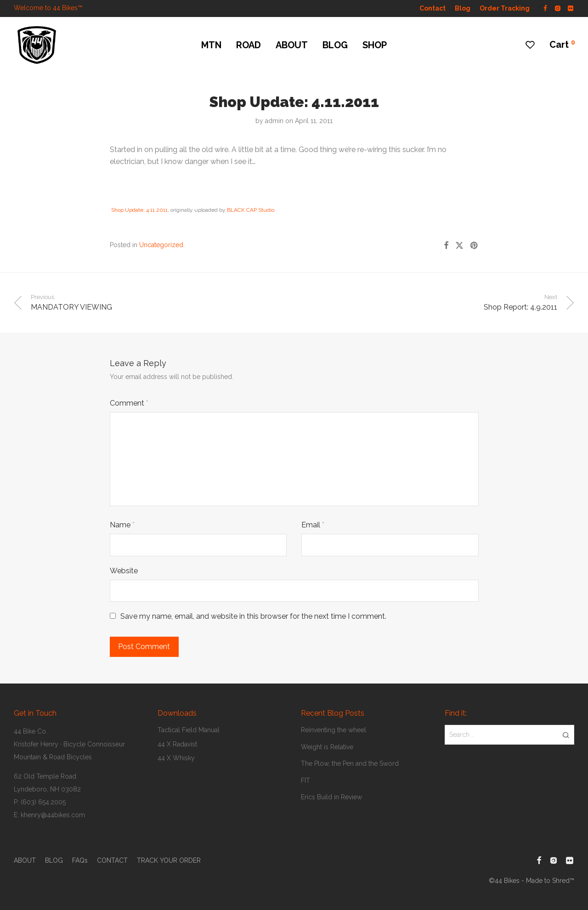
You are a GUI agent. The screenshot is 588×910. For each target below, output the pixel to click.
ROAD (249, 45)
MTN (211, 45)
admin (274, 121)
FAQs (80, 860)
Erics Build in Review (331, 797)
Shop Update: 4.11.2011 (139, 210)
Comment (129, 403)
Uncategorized (161, 245)
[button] (566, 735)
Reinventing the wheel (334, 730)
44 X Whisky (176, 758)
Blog (463, 8)
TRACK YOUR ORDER (169, 860)
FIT (305, 780)
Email (313, 525)
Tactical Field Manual (189, 730)
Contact (433, 8)
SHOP (375, 45)
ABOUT (292, 45)
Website (124, 571)
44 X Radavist (177, 744)
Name (122, 525)
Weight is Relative (327, 747)
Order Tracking (505, 8)
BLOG (335, 45)
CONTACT (112, 860)
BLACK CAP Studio (251, 210)
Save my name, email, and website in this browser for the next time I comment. (253, 616)
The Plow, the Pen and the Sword (350, 763)
